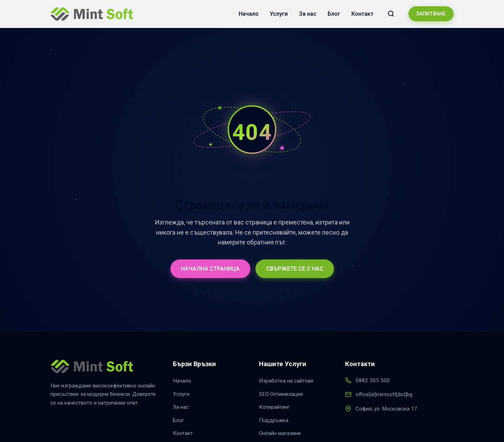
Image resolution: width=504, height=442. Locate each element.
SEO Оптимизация (281, 394)
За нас (308, 14)
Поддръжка (274, 420)
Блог (334, 14)
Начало (249, 14)
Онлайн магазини (280, 433)
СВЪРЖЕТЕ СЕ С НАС (295, 269)
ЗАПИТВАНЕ (431, 14)
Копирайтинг (274, 407)
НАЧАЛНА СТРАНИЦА (210, 269)
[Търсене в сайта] (391, 14)
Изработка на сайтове (286, 381)
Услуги (279, 14)
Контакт (362, 14)
